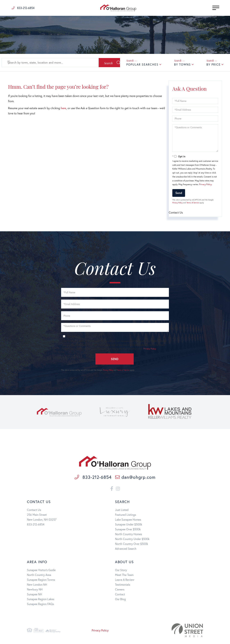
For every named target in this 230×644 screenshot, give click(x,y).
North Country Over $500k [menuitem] (132, 544)
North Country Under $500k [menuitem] (132, 540)
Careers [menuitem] (120, 590)
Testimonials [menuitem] (123, 585)
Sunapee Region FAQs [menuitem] (40, 605)
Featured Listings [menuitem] (126, 515)
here (63, 108)
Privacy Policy (205, 184)
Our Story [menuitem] (121, 571)
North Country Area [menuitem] (39, 575)
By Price (214, 64)
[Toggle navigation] (210, 8)
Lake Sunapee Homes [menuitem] (128, 520)
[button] (105, 63)
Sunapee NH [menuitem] (34, 595)
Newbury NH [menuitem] (35, 590)
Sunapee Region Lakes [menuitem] (41, 600)
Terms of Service (193, 203)
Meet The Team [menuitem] (124, 575)
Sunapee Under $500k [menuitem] (129, 525)
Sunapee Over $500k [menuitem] (128, 530)
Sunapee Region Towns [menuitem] (41, 580)
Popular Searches (142, 64)
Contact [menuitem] (120, 595)
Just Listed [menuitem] (122, 510)
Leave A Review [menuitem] (125, 580)
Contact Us (34, 510)
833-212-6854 (23, 8)
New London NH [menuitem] (37, 585)
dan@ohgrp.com (135, 478)
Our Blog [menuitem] (120, 600)
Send (179, 193)
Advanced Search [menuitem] (126, 549)
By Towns (182, 64)
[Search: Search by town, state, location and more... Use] (46, 63)
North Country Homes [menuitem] (128, 535)
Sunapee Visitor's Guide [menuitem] (41, 571)
